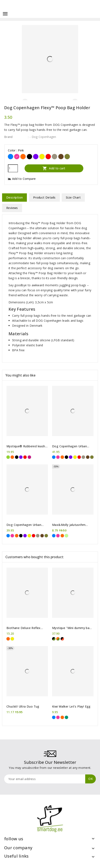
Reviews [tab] (12, 208)
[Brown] (61, 157)
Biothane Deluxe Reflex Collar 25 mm (24, 628)
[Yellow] (42, 157)
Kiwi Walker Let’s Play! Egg (71, 707)
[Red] (48, 157)
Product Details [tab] (44, 197)
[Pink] (17, 157)
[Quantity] (13, 168)
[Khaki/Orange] (58, 639)
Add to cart (54, 168)
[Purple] (36, 157)
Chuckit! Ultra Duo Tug (23, 707)
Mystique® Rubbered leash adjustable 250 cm (26, 446)
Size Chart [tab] (73, 197)
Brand (8, 137)
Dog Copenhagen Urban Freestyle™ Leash (24, 525)
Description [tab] (14, 197)
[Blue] (11, 157)
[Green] (8, 457)
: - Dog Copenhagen (42, 137)
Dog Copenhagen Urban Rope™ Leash (69, 446)
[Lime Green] (66, 536)
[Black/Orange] (62, 639)
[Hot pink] (29, 457)
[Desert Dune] (54, 157)
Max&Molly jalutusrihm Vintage (69, 525)
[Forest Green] (67, 157)
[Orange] (23, 157)
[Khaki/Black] (54, 639)
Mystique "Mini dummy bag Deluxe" (72, 628)
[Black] (29, 157)
